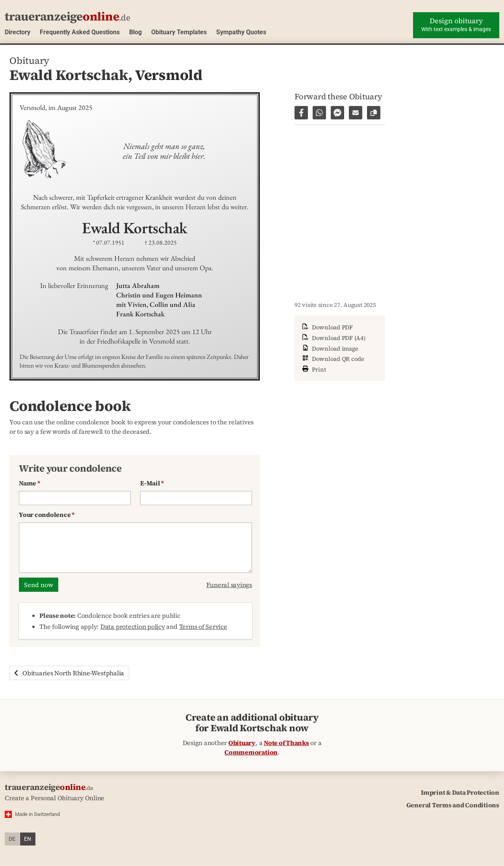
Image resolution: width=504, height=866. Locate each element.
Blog (135, 32)
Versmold (169, 75)
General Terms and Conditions (453, 805)
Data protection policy (133, 626)
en (28, 839)
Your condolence (47, 515)
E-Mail (152, 483)
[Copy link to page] (374, 113)
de (12, 839)
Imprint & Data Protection (460, 792)
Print (313, 369)
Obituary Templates (179, 32)
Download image (329, 348)
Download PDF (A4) (333, 338)
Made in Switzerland (37, 814)
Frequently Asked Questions (80, 32)
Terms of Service (203, 626)
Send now (39, 585)
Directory (18, 32)
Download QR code (333, 359)
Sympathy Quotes (241, 32)
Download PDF (327, 327)
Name (30, 483)
